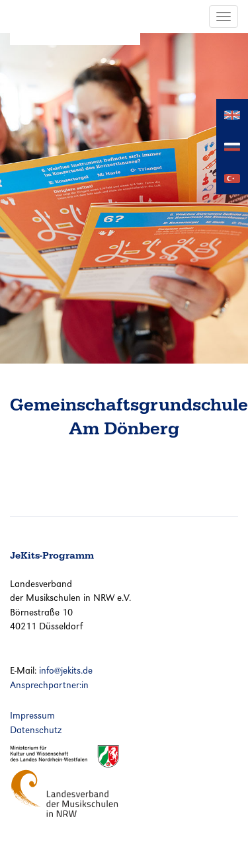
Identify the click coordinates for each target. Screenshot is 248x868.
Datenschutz (36, 730)
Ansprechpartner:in (49, 685)
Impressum (32, 715)
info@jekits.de (66, 670)
